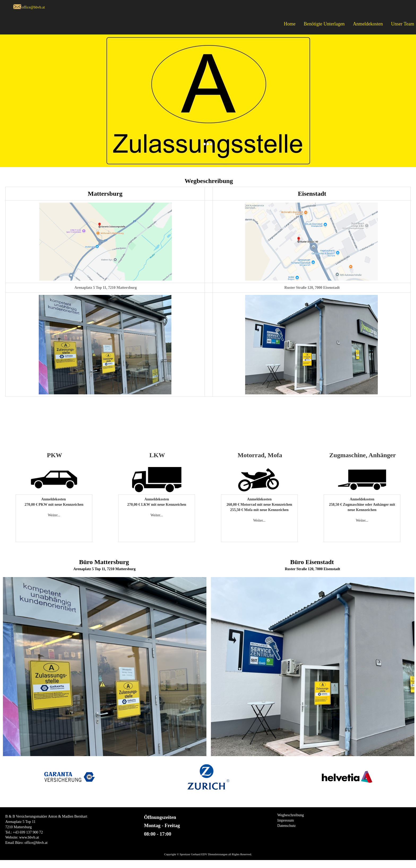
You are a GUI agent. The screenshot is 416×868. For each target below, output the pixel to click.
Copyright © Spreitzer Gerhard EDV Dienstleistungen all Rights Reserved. (208, 854)
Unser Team (403, 24)
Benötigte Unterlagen (324, 24)
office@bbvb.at (33, 7)
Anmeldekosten (368, 24)
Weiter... (54, 515)
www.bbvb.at (29, 837)
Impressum (285, 820)
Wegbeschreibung (291, 815)
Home (290, 24)
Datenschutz (286, 826)
